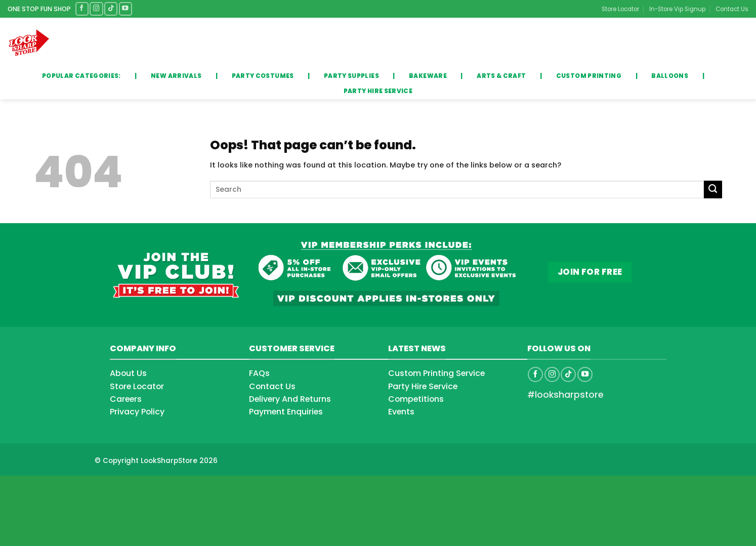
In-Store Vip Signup (677, 9)
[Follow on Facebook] (82, 9)
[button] (722, 43)
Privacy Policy (137, 412)
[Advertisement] (81, 501)
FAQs (259, 373)
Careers (126, 399)
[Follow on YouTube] (125, 9)
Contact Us (732, 9)
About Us (128, 373)
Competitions (416, 399)
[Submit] (449, 43)
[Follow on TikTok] (111, 9)
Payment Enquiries (286, 412)
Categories (85, 43)
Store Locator (620, 9)
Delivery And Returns (290, 399)
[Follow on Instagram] (96, 9)
